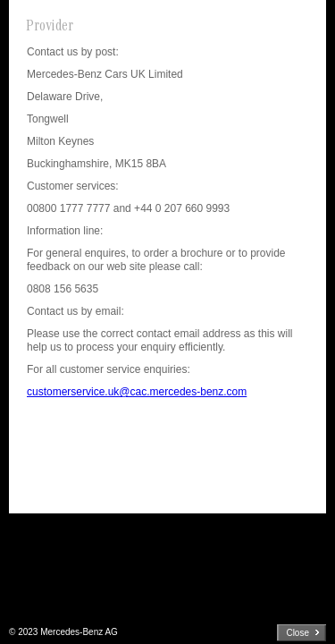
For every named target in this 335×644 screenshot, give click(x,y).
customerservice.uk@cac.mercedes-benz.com (137, 392)
